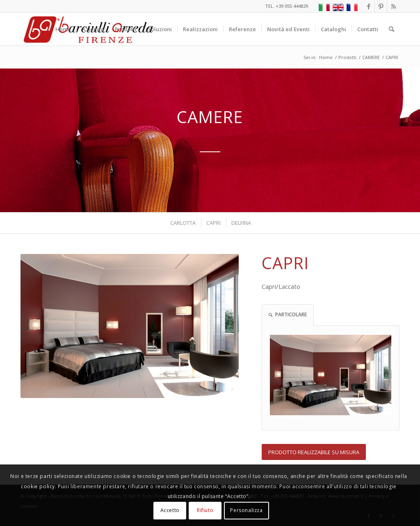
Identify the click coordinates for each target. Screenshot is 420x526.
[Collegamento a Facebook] (369, 6)
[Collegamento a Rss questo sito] (393, 6)
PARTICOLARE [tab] (288, 314)
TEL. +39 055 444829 (286, 6)
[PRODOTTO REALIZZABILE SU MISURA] (314, 452)
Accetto (170, 510)
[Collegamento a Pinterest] (381, 6)
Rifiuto (205, 510)
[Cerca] (391, 29)
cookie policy (38, 486)
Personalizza (246, 510)
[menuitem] (63, 29)
